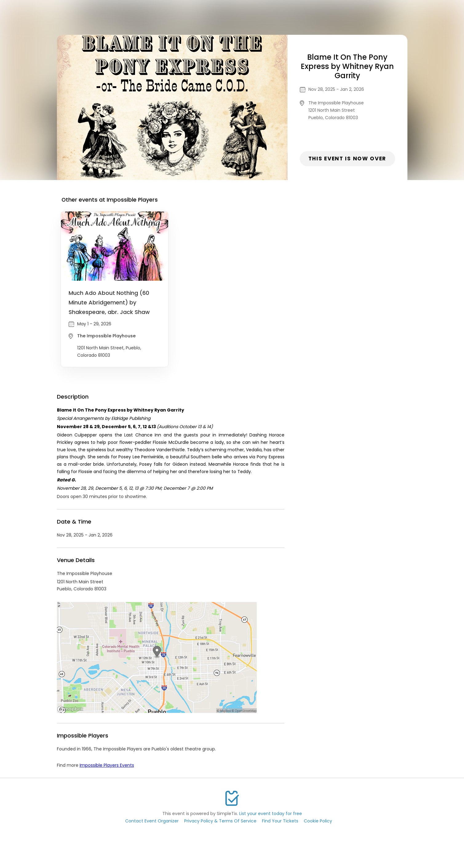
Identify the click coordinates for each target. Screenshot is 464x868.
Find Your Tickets (280, 821)
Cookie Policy (318, 821)
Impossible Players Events (107, 765)
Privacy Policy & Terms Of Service (220, 821)
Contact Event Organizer (152, 821)
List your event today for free (271, 814)
